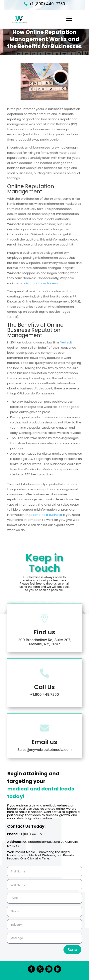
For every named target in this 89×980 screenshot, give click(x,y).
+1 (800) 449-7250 (47, 4)
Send (72, 950)
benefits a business (47, 515)
